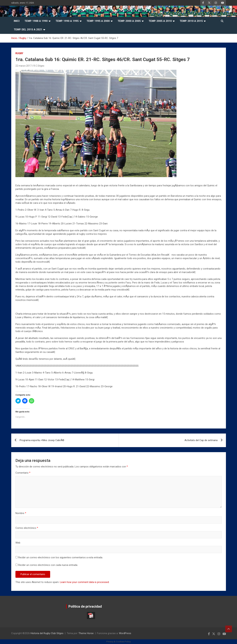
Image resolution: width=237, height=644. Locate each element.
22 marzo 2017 (23, 66)
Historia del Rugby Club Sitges (47, 633)
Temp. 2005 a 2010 (160, 21)
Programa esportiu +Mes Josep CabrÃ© (42, 440)
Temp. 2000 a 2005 (129, 21)
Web (18, 543)
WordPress (125, 633)
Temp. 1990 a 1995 (67, 21)
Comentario (23, 473)
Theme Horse (86, 633)
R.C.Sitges (39, 66)
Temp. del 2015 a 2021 (28, 30)
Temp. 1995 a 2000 (98, 21)
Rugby (19, 53)
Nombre (21, 513)
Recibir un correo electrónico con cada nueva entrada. (48, 565)
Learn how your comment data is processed (84, 582)
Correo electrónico (27, 528)
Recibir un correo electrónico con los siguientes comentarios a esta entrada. (61, 557)
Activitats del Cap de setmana (201, 440)
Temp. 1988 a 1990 (36, 21)
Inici (17, 21)
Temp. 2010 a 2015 (191, 21)
